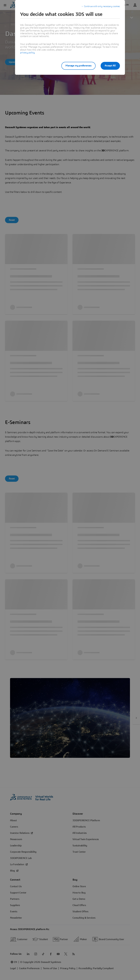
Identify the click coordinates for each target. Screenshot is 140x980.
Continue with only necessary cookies (102, 6)
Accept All (110, 66)
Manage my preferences (78, 66)
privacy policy (27, 53)
